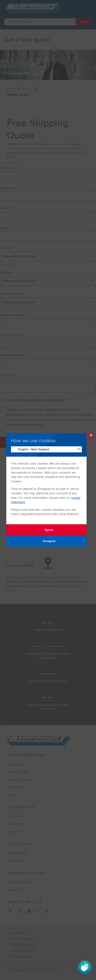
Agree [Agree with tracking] (46, 530)
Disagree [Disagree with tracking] (47, 541)
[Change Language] (46, 449)
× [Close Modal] (91, 436)
